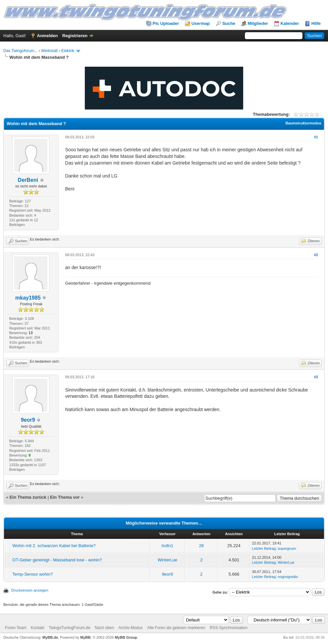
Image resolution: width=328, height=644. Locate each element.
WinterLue (167, 560)
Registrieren (75, 36)
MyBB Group (126, 637)
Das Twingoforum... (20, 51)
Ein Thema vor (65, 497)
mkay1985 (28, 298)
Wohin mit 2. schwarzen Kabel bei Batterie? (54, 546)
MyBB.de (50, 637)
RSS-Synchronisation (229, 628)
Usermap (201, 23)
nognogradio (288, 577)
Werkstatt (49, 51)
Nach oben (104, 628)
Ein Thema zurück (28, 497)
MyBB (85, 637)
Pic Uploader (166, 23)
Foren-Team (16, 628)
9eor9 (28, 420)
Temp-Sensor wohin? (32, 574)
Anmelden (48, 36)
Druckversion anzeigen (30, 590)
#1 (316, 137)
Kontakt (38, 628)
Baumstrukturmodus (303, 123)
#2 (316, 255)
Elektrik (68, 51)
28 (201, 546)
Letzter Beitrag (264, 548)
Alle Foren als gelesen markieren (176, 628)
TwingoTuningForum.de (70, 628)
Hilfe (316, 23)
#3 (316, 377)
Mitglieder (258, 23)
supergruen (287, 548)
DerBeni (28, 180)
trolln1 (167, 546)
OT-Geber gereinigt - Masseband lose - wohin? (57, 560)
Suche (229, 23)
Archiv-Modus (130, 628)
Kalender (290, 23)
